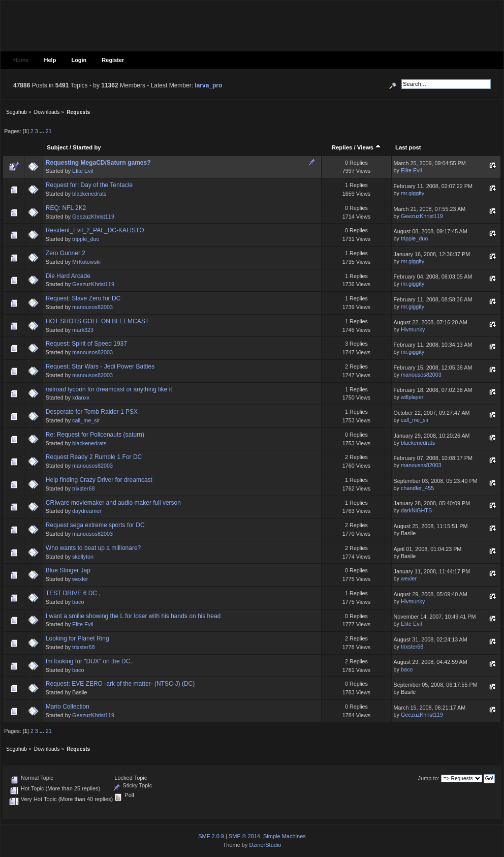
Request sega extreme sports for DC (95, 525)
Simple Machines (285, 836)
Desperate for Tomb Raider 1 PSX (92, 412)
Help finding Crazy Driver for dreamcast (99, 480)
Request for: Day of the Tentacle (89, 185)
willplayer (412, 397)
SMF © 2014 (244, 836)
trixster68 (83, 488)
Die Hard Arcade (68, 276)
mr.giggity (413, 193)
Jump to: (428, 778)
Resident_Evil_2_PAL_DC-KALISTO (95, 230)
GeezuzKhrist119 (93, 217)
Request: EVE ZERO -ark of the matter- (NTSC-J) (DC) (120, 684)
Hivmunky (413, 329)
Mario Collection (68, 707)
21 (49, 131)
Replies (342, 147)
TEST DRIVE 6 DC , (73, 593)
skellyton (83, 557)
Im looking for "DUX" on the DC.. (90, 661)
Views (369, 147)
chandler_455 (417, 488)
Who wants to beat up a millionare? (93, 548)
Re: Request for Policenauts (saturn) (95, 435)
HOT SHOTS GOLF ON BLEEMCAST (97, 321)
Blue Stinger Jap (68, 570)
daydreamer (87, 511)
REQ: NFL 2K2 (66, 208)
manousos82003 (92, 307)
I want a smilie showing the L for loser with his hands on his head (133, 616)
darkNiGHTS (416, 510)
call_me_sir (86, 420)
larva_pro (208, 85)
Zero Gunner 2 (66, 253)
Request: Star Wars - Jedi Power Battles (100, 366)
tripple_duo (86, 239)
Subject (57, 147)
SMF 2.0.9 (211, 836)
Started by (87, 147)
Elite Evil (83, 171)
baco (78, 602)
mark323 (83, 330)
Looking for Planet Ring (77, 638)
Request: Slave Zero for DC (83, 298)
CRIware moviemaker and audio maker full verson (113, 503)
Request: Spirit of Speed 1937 (86, 344)
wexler (80, 579)
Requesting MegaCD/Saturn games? (98, 163)
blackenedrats (89, 194)
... (43, 131)
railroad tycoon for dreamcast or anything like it (109, 389)
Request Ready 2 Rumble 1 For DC (94, 457)
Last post (408, 147)
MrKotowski (86, 262)
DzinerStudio (265, 845)
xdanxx (81, 397)
